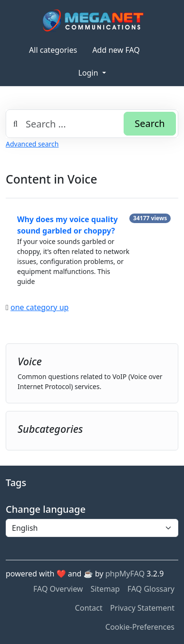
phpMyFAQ (125, 574)
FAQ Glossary (151, 589)
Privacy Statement (142, 608)
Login (89, 73)
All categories (53, 50)
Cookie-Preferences (140, 627)
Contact (89, 608)
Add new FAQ (116, 50)
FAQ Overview (58, 589)
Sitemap (105, 589)
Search (150, 123)
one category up (39, 307)
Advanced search (32, 144)
